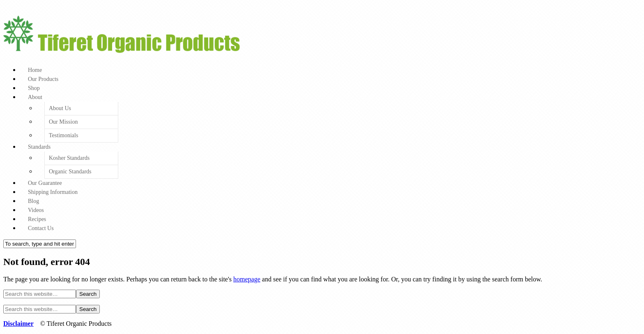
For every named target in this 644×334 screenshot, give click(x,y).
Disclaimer (18, 324)
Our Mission (63, 122)
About (35, 97)
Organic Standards (70, 172)
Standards (39, 147)
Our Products (43, 79)
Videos (36, 210)
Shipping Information (53, 192)
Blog (33, 201)
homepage (247, 279)
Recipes (37, 219)
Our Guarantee (45, 183)
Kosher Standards (69, 158)
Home (35, 70)
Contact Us (41, 228)
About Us (60, 108)
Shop (34, 88)
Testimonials (63, 135)
